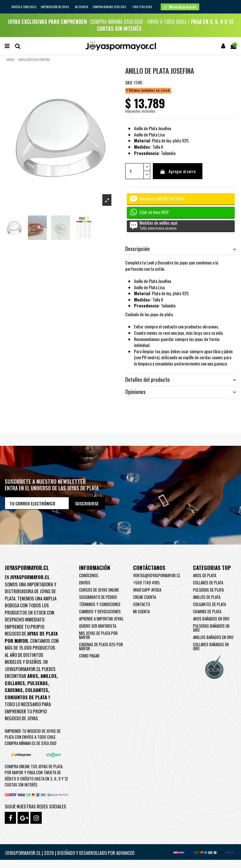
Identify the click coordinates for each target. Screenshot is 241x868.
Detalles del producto (181, 380)
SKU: (129, 83)
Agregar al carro (178, 171)
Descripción (181, 249)
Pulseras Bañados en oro (211, 628)
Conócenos (89, 575)
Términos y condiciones (100, 604)
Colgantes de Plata (209, 604)
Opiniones (181, 392)
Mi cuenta (82, 7)
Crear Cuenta (145, 597)
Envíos (85, 583)
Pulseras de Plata (208, 590)
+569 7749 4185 (146, 583)
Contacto (142, 604)
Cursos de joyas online (99, 590)
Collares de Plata (208, 583)
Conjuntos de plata (26, 697)
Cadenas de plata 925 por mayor (101, 646)
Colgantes (37, 690)
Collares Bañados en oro (211, 646)
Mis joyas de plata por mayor (98, 635)
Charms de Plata (207, 611)
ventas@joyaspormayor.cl (157, 575)
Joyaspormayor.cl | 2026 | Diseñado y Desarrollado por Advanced (70, 853)
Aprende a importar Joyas (101, 619)
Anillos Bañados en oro (213, 637)
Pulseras (37, 683)
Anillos (48, 676)
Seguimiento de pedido (98, 597)
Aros (33, 676)
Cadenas (14, 690)
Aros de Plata (205, 575)
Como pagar (89, 656)
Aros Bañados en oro (211, 619)
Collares (15, 683)
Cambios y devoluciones (100, 611)
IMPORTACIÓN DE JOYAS (55, 7)
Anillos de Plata (207, 597)
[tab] (181, 249)
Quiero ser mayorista (98, 626)
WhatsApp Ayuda (147, 590)
